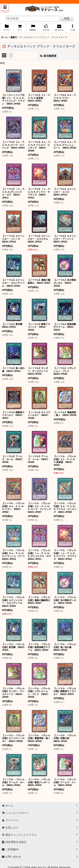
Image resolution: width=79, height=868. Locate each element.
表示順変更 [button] (48, 56)
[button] (5, 8)
